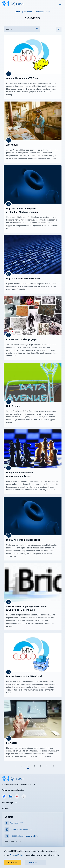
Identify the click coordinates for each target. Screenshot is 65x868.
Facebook (4, 796)
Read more (33, 67)
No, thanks (36, 862)
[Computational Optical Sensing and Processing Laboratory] (9, 535)
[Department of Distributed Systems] (9, 335)
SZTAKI (18, 12)
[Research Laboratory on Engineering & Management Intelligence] (9, 468)
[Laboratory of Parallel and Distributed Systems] (9, 74)
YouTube (17, 796)
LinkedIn (11, 796)
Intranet (5, 808)
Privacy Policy (17, 855)
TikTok (24, 796)
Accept (13, 862)
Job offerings (8, 803)
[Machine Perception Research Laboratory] (9, 140)
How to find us (11, 842)
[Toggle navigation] (60, 4)
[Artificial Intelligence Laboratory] (9, 274)
